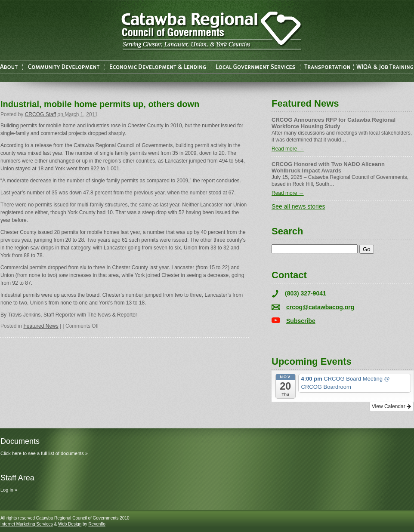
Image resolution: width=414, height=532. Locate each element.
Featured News (41, 326)
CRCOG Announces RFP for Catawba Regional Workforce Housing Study (334, 123)
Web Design (70, 524)
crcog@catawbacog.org (320, 307)
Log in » (9, 490)
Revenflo (97, 524)
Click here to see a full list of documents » (44, 453)
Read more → (288, 149)
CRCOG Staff (40, 114)
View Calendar (391, 406)
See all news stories (298, 206)
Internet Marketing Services (27, 524)
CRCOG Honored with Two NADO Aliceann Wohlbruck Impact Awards (328, 167)
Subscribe (301, 321)
